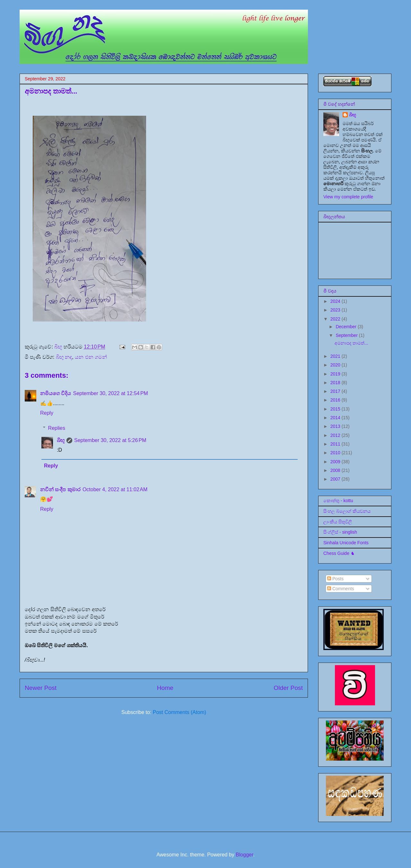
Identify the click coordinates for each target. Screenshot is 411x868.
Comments (341, 589)
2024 (336, 301)
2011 (336, 444)
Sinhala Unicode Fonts (346, 543)
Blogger (244, 855)
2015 (336, 409)
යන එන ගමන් (91, 357)
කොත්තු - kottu (338, 501)
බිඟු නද (64, 357)
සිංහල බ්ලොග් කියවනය (347, 511)
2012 (336, 435)
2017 (336, 391)
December (346, 327)
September (347, 335)
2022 (336, 319)
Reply (47, 413)
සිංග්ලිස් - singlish (340, 532)
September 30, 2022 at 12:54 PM (110, 393)
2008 (336, 470)
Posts (335, 579)
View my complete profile (348, 197)
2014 (336, 418)
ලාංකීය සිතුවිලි (338, 522)
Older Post (288, 688)
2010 (336, 453)
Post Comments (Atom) (179, 712)
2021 (336, 356)
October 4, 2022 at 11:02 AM (115, 489)
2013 (336, 426)
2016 (336, 400)
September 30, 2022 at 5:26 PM (110, 440)
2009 (336, 462)
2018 (336, 383)
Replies (57, 428)
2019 (336, 374)
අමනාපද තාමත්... (351, 343)
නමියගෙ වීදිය (56, 393)
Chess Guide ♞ (339, 553)
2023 (336, 310)
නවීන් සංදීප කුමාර (60, 489)
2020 (336, 365)
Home (165, 688)
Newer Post (41, 688)
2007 (336, 479)
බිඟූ (61, 440)
